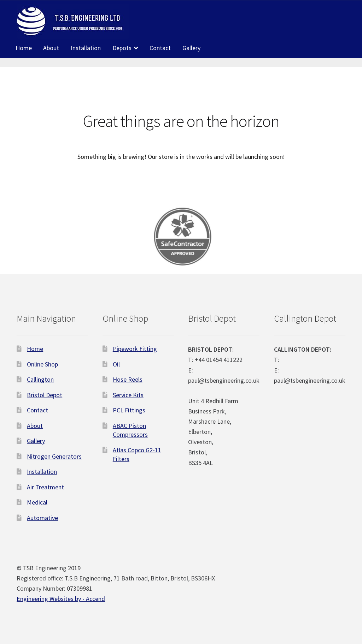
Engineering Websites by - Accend (61, 599)
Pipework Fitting (135, 349)
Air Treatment (45, 487)
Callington (40, 379)
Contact (160, 48)
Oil (116, 364)
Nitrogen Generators (54, 456)
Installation (86, 48)
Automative (42, 518)
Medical (37, 502)
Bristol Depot (45, 395)
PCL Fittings (129, 410)
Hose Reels (128, 379)
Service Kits (128, 395)
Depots (122, 48)
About (51, 48)
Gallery (191, 48)
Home (24, 48)
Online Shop (42, 364)
